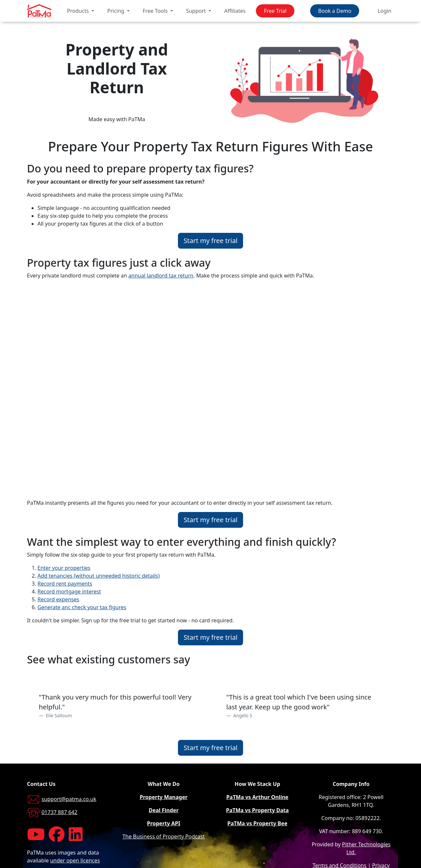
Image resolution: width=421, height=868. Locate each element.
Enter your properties (64, 568)
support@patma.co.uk (69, 799)
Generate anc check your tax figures (82, 607)
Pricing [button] (116, 11)
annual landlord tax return (161, 276)
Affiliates (235, 11)
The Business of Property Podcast (163, 836)
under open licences (75, 860)
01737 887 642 (59, 812)
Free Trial (275, 11)
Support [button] (197, 11)
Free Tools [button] (156, 11)
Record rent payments (65, 584)
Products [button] (79, 11)
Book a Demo (335, 11)
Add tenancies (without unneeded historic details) (99, 576)
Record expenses (58, 599)
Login (384, 11)
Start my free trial (210, 241)
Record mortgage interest (69, 591)
